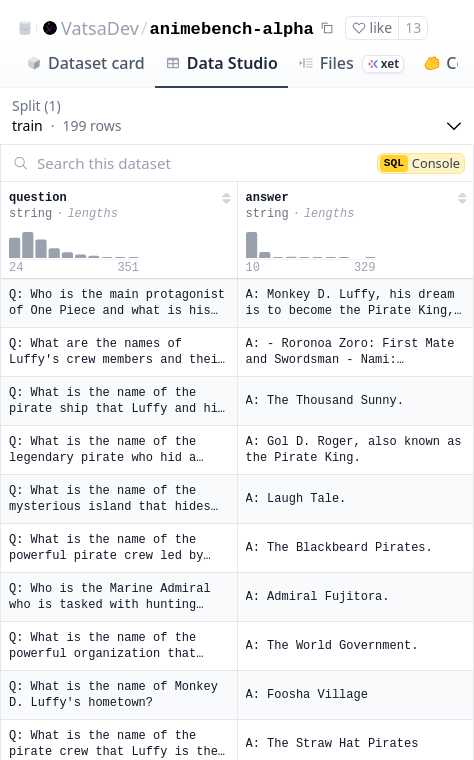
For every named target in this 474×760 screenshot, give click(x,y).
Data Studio (221, 63)
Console (420, 163)
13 (413, 27)
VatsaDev (100, 28)
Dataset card (85, 63)
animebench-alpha (232, 29)
